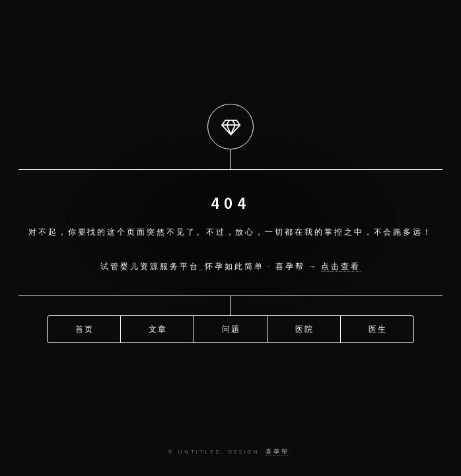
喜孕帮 (277, 451)
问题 (232, 328)
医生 (378, 328)
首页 (85, 328)
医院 (305, 328)
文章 (159, 328)
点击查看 (341, 266)
